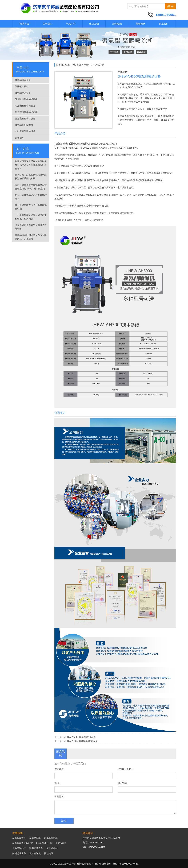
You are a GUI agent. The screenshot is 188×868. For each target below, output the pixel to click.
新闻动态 (117, 24)
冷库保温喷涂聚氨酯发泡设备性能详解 (31, 227)
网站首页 (24, 24)
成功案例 (94, 24)
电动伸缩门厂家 (44, 843)
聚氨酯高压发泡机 (24, 125)
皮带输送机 (35, 853)
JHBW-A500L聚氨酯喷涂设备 (80, 737)
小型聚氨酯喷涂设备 (25, 131)
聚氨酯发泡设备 (23, 93)
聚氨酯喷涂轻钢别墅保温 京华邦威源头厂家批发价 (31, 237)
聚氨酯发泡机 (51, 838)
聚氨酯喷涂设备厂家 (23, 843)
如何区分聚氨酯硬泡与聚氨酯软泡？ (31, 197)
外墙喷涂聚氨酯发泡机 (26, 99)
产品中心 (71, 24)
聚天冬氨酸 (52, 848)
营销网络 (141, 24)
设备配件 (19, 138)
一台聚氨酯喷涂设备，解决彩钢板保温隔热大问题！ (31, 217)
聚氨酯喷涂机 (19, 838)
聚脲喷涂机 (35, 838)
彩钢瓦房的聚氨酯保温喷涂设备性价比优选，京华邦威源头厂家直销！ (31, 165)
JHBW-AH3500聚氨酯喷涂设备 (81, 741)
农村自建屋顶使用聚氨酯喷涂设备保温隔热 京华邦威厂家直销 (31, 187)
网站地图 (49, 853)
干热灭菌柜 (61, 843)
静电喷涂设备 (36, 848)
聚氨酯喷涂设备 (23, 80)
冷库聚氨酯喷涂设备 (25, 106)
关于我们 (47, 24)
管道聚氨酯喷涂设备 (25, 119)
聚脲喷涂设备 (22, 86)
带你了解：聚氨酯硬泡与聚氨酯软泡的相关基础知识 (31, 177)
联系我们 (164, 24)
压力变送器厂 (19, 848)
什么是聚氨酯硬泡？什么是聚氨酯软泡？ (31, 207)
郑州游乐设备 (19, 853)
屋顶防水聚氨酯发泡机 (26, 112)
